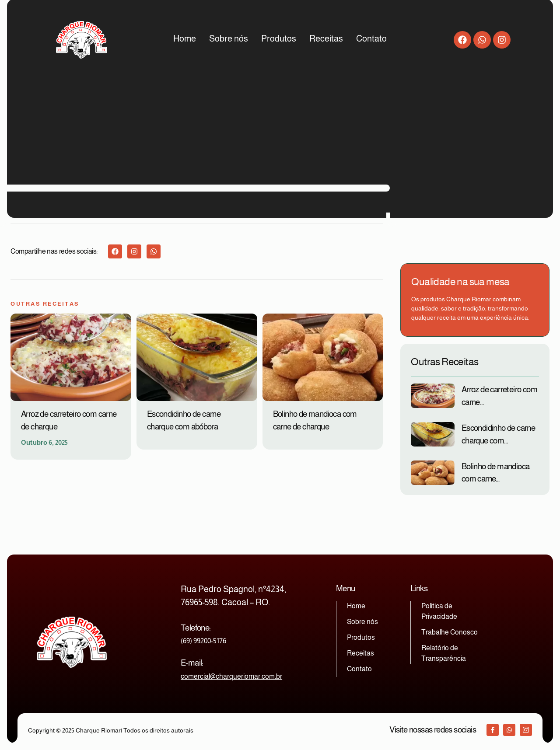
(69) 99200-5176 (203, 641)
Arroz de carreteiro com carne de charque (69, 420)
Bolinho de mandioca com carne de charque (315, 420)
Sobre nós (229, 38)
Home (185, 38)
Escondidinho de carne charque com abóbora (184, 420)
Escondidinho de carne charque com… (498, 434)
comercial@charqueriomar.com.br (231, 676)
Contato (371, 38)
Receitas (326, 38)
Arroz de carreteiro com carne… (499, 396)
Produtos (279, 38)
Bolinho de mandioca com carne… (496, 473)
